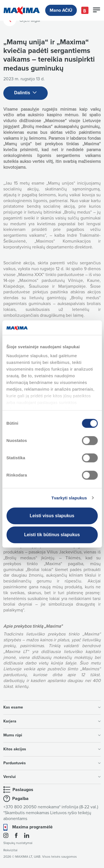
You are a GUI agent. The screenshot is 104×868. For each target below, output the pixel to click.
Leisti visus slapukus (52, 516)
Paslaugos (23, 790)
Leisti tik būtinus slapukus (52, 535)
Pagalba (20, 799)
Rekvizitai (10, 850)
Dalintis (26, 93)
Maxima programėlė (32, 827)
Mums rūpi (52, 735)
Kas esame (52, 707)
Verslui (52, 777)
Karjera (52, 721)
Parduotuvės (52, 763)
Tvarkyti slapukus (69, 498)
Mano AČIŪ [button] (61, 10)
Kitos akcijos (52, 749)
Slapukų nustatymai (18, 843)
